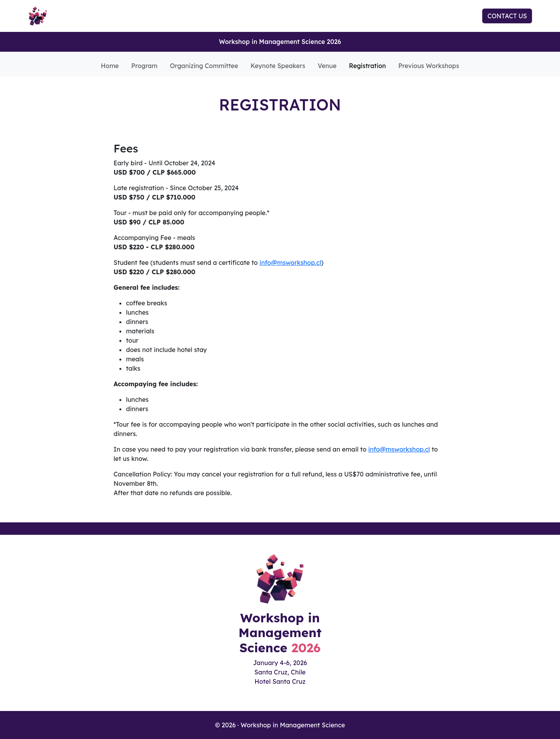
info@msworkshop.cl (290, 263)
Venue (327, 66)
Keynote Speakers (278, 66)
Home (110, 66)
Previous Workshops (429, 66)
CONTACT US (507, 16)
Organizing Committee (204, 66)
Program (144, 66)
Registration (367, 66)
